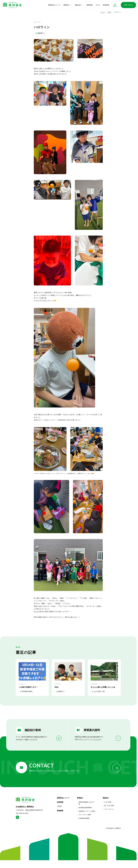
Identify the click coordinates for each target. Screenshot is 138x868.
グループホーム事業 (85, 815)
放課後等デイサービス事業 (87, 811)
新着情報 (106, 5)
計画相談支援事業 (84, 818)
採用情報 (89, 5)
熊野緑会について (54, 5)
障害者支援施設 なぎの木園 (86, 803)
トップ (103, 12)
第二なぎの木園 (109, 806)
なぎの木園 (108, 802)
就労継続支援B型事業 (85, 808)
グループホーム (109, 809)
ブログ (98, 5)
